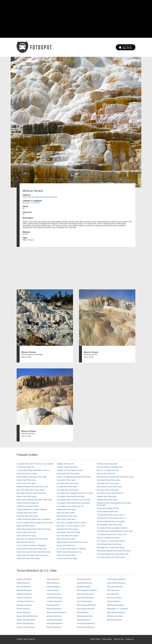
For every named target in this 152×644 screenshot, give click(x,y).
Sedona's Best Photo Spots (107, 500)
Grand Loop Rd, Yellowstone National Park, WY (40, 197)
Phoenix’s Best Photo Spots (67, 558)
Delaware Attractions (24, 605)
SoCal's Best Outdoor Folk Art (108, 508)
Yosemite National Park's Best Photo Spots (113, 554)
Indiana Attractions (54, 587)
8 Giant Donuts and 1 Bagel (27, 474)
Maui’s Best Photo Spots (66, 513)
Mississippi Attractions (55, 623)
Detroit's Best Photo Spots (26, 536)
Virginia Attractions (114, 601)
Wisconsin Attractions (115, 616)
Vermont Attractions (114, 598)
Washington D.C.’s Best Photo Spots (110, 548)
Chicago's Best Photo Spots (27, 513)
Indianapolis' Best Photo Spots (68, 474)
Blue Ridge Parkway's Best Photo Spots (31, 493)
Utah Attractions (113, 594)
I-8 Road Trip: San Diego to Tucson (70, 470)
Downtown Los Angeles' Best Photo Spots (32, 539)
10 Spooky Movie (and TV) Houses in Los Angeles (35, 464)
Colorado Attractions (24, 598)
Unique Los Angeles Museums (108, 538)
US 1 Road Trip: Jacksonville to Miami (111, 541)
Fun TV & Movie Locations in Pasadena (31, 545)
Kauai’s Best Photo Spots (66, 480)
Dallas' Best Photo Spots (26, 526)
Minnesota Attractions (55, 620)
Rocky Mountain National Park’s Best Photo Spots (115, 477)
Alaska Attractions (23, 583)
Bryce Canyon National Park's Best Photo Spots (34, 500)
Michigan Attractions (54, 616)
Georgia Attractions (24, 612)
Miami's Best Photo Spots (66, 519)
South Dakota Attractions (116, 583)
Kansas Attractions (54, 594)
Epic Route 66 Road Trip (26, 542)
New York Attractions (84, 601)
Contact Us (129, 639)
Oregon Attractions (84, 620)
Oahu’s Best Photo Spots (66, 539)
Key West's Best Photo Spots (68, 483)
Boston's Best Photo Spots (26, 496)
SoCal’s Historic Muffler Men (107, 512)
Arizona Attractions (24, 587)
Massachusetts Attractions (56, 612)
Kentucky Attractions (54, 598)
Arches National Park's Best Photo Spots (32, 477)
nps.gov (25, 234)
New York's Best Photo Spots (68, 536)
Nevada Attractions (84, 587)
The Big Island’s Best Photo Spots (109, 525)
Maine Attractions (53, 605)
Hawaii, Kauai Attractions (26, 620)
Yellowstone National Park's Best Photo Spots (114, 551)
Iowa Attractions (53, 590)
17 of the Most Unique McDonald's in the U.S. (33, 470)
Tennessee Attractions (115, 587)
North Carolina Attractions (86, 605)
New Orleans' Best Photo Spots (68, 532)
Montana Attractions (84, 579)
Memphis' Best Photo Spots (67, 516)
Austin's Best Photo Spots (26, 483)
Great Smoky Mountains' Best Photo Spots (32, 555)
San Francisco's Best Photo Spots (109, 487)
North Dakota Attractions (86, 609)
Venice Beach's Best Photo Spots (109, 544)
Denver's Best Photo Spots (27, 532)
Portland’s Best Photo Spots (107, 464)
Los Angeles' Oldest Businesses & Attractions (73, 503)
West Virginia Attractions (116, 612)
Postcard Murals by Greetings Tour (110, 467)
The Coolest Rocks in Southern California (112, 528)
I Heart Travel (95, 639)
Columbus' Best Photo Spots (27, 516)
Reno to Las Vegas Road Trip (108, 470)
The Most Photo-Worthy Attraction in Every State (115, 531)
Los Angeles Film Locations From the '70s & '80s (75, 493)
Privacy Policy (107, 639)
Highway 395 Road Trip (65, 464)
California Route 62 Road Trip (28, 503)
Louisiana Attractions (54, 601)
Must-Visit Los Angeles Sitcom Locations (72, 523)
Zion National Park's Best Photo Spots (111, 557)
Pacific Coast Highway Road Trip (69, 552)
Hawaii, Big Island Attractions (27, 616)
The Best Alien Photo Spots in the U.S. (111, 515)
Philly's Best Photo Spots (66, 555)
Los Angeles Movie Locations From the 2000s (74, 500)
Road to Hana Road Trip (106, 474)
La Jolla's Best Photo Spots (67, 487)
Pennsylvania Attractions (86, 623)
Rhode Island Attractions (86, 627)
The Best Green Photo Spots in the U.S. (112, 518)
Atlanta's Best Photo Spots (26, 480)
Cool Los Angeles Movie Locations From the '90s (35, 523)
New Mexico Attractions (85, 598)
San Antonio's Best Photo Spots (109, 480)
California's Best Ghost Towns (28, 506)
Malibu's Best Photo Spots (66, 510)
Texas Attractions (113, 590)
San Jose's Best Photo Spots (108, 490)
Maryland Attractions (54, 609)
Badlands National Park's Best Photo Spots (33, 487)
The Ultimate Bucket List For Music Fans (112, 534)
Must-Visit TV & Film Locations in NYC (71, 526)
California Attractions (24, 594)
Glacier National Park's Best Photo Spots (32, 549)
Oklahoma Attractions (85, 616)
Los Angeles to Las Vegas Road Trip (70, 506)
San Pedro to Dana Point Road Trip (110, 493)
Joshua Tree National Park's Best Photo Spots (74, 477)
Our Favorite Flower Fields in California (71, 549)
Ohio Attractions (83, 612)
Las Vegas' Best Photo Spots (67, 490)
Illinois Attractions (53, 583)
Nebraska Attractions (84, 583)
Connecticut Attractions (25, 601)
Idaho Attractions (53, 579)
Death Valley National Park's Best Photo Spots (34, 529)
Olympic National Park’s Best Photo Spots (72, 542)
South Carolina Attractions (117, 579)
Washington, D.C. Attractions (118, 609)
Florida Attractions (23, 609)
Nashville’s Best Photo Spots (67, 529)
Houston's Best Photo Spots (67, 467)
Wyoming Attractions (115, 620)
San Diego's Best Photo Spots (108, 483)
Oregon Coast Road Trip (66, 545)
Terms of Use (119, 639)
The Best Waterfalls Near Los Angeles (111, 521)
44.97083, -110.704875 (31, 203)
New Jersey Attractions (85, 594)
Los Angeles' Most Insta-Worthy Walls (71, 496)
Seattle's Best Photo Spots (107, 496)
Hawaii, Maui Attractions (25, 623)
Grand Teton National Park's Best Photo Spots (34, 552)
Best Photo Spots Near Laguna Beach (31, 490)
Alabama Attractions (24, 579)
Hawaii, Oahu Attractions (26, 627)
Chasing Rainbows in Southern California (32, 510)
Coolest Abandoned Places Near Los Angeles (33, 519)
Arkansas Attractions (24, 590)
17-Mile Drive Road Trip (25, 467)
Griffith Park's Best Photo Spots (28, 558)
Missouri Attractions (54, 627)
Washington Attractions (115, 605)
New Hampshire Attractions (87, 590)
